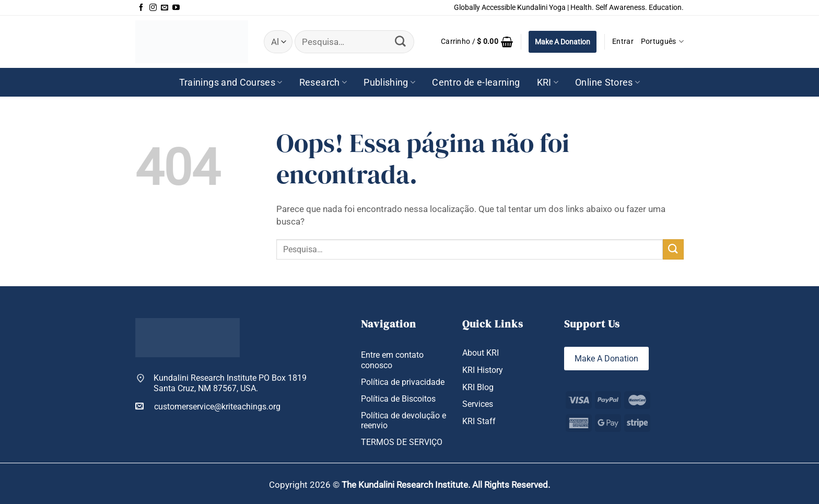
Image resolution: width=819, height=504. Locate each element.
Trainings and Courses (231, 82)
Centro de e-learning (476, 82)
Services (478, 404)
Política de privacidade (403, 382)
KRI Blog (478, 387)
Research (323, 82)
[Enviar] (401, 42)
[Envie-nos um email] (165, 8)
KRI (548, 82)
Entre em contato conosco (392, 360)
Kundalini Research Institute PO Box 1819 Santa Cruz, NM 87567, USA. (230, 383)
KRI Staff (479, 421)
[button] (477, 42)
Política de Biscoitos (398, 399)
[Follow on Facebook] (141, 8)
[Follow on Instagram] (153, 8)
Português (662, 42)
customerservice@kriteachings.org (208, 406)
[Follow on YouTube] (176, 8)
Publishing (389, 82)
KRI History (483, 370)
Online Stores (607, 82)
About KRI (481, 353)
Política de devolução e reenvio (403, 420)
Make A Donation (563, 42)
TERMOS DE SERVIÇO (402, 442)
